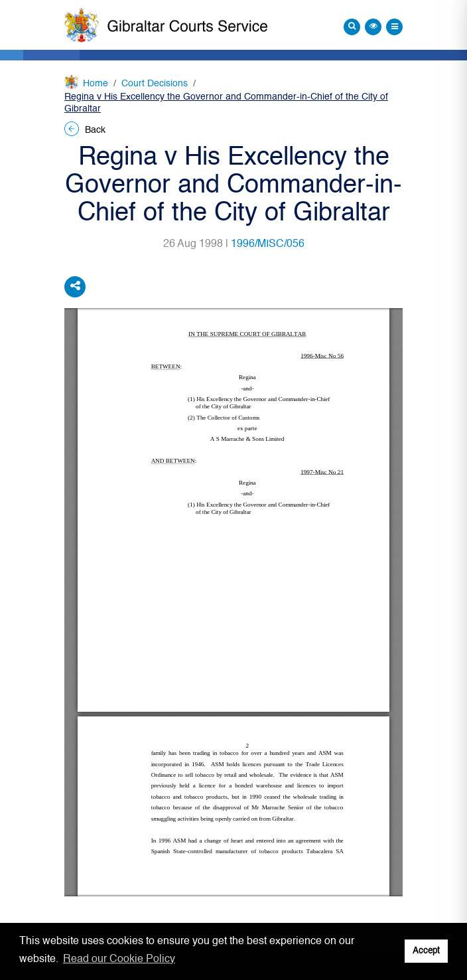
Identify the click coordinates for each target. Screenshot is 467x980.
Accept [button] (426, 951)
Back (85, 130)
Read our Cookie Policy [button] (119, 959)
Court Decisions (155, 84)
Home (96, 84)
